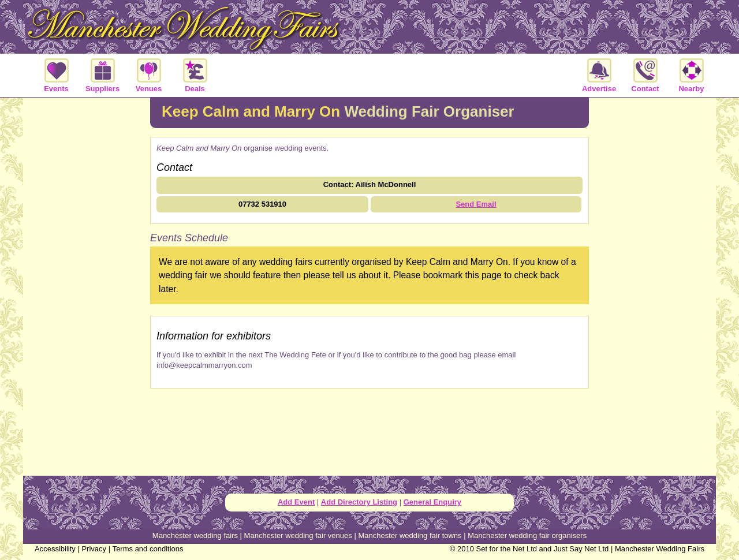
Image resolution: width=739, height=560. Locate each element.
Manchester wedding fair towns (410, 535)
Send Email (476, 204)
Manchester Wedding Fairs (660, 549)
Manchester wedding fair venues (298, 535)
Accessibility (55, 549)
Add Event (296, 502)
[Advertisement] (87, 285)
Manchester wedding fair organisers (527, 535)
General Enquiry (432, 502)
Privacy (94, 549)
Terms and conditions (148, 549)
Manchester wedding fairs (195, 535)
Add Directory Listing (359, 502)
